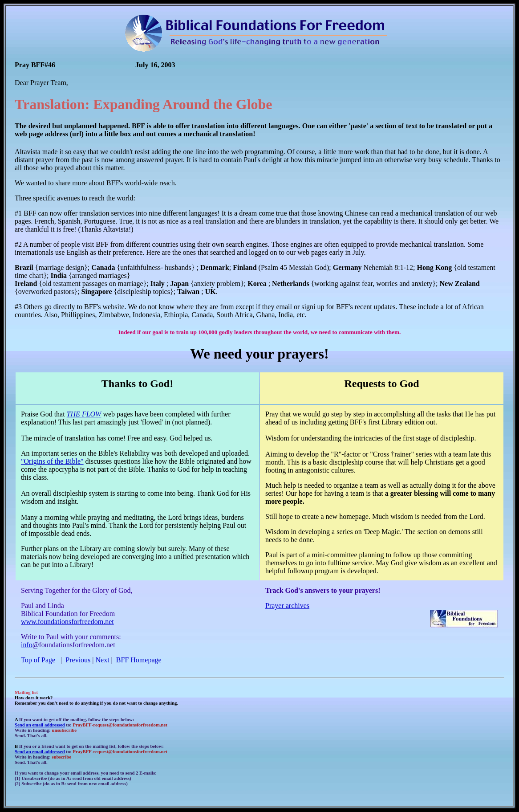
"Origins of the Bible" (52, 461)
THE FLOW (84, 414)
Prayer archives (287, 606)
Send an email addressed (40, 725)
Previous (78, 660)
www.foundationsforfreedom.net (67, 622)
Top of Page (38, 660)
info (27, 645)
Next (103, 660)
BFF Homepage (139, 660)
